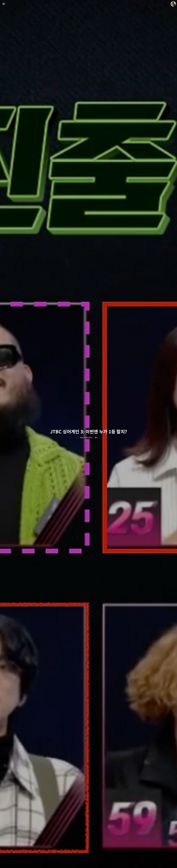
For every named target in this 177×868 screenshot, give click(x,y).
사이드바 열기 (4, 4)
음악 (96, 438)
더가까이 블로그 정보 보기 (173, 4)
